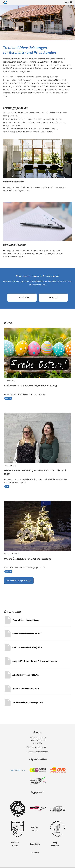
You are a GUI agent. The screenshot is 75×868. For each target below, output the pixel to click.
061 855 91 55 (22, 298)
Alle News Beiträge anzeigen (19, 581)
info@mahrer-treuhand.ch (38, 752)
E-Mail (53, 298)
